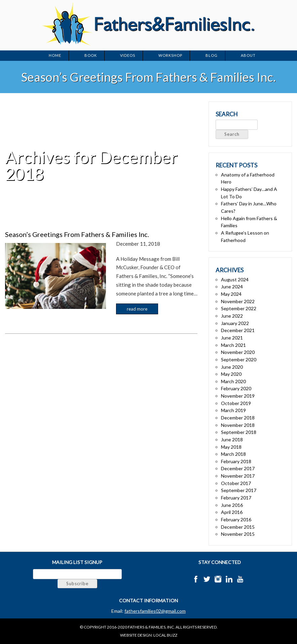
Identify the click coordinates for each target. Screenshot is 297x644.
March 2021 (233, 345)
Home (55, 55)
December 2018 (238, 418)
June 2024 (232, 287)
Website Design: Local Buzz (149, 635)
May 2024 (231, 294)
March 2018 (233, 454)
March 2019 (233, 410)
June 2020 (232, 367)
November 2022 (238, 301)
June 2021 (232, 338)
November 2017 (238, 476)
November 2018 (238, 425)
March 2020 (233, 381)
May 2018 (231, 447)
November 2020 (238, 352)
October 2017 (236, 483)
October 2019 (236, 403)
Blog (212, 55)
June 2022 (232, 316)
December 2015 (238, 527)
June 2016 (232, 505)
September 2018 (239, 432)
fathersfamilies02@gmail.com (155, 611)
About (248, 55)
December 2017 (238, 468)
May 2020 (231, 374)
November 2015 (238, 534)
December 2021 (238, 330)
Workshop (170, 55)
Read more (137, 309)
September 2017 (239, 490)
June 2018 (232, 439)
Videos (128, 55)
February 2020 (236, 388)
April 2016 (232, 512)
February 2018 (236, 461)
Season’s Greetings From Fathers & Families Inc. (77, 234)
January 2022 (235, 323)
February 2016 (236, 519)
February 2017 (236, 498)
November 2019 (238, 396)
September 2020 (239, 359)
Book (91, 55)
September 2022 (239, 308)
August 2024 (235, 279)
